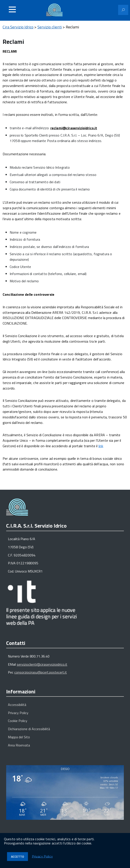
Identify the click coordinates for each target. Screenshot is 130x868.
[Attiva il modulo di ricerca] (123, 10)
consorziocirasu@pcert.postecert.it (41, 672)
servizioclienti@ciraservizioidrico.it (42, 664)
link (101, 446)
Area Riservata (19, 745)
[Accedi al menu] (12, 9)
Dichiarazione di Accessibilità (29, 729)
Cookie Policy (18, 721)
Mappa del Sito (19, 737)
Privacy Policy (18, 713)
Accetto (17, 856)
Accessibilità (17, 705)
